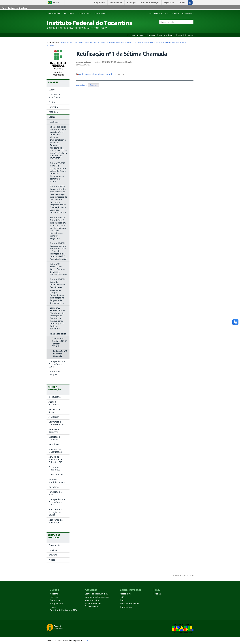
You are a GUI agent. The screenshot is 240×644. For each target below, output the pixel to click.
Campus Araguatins (82, 42)
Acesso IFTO (125, 594)
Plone (86, 640)
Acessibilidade (156, 13)
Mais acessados (92, 600)
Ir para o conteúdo (55, 13)
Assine (158, 594)
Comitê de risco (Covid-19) (97, 594)
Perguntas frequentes (137, 35)
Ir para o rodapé (101, 13)
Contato (153, 35)
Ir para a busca (86, 13)
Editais (103, 42)
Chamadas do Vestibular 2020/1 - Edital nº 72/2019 (144, 42)
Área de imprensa (186, 35)
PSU (122, 597)
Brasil (56, 3)
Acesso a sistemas (167, 35)
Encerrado (94, 85)
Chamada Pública (115, 42)
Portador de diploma (129, 604)
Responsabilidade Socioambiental (93, 605)
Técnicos (54, 597)
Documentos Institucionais (97, 597)
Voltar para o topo (184, 576)
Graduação (55, 600)
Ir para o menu (71, 13)
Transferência (126, 607)
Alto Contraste (172, 13)
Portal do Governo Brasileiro (14, 8)
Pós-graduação (57, 604)
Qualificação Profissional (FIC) (63, 610)
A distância (55, 594)
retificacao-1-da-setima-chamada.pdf (97, 74)
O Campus (95, 42)
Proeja (53, 607)
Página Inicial (66, 42)
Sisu (122, 600)
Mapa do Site (188, 13)
